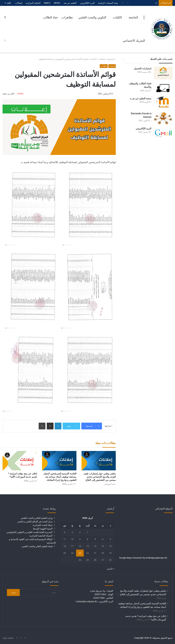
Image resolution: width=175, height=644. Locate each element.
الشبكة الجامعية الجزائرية (41, 536)
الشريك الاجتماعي (134, 41)
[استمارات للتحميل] (163, 73)
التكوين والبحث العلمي (92, 17)
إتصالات (19, 3)
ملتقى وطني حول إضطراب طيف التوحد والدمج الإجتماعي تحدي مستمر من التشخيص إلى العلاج (100, 477)
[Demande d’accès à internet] (163, 118)
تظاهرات (67, 17)
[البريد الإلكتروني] (163, 133)
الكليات (117, 17)
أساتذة (93, 59)
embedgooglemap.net (156, 558)
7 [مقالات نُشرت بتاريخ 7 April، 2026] (95, 539)
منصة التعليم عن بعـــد (141, 98)
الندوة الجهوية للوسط (43, 529)
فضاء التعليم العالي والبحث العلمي (37, 546)
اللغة (9, 3)
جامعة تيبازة (8, 638)
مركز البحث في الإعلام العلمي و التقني (35, 522)
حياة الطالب (50, 17)
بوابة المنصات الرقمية (108, 3)
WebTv (47, 3)
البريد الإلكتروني (87, 3)
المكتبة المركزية (33, 3)
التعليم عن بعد (70, 3)
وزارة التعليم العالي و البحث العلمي (37, 518)
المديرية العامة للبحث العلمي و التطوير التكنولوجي (29, 532)
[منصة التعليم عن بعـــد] (163, 103)
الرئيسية (111, 59)
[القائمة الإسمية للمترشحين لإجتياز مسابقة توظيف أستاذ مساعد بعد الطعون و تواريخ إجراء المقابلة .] (59, 461)
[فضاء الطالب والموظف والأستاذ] (163, 88)
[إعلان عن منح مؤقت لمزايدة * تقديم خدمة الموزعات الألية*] (20, 461)
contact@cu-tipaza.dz (86, 601)
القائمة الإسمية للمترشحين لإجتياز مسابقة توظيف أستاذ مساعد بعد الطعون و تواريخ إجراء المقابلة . (60, 477)
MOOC (57, 3)
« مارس (111, 569)
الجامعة (133, 17)
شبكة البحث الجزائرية (43, 525)
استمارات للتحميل (143, 68)
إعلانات (101, 59)
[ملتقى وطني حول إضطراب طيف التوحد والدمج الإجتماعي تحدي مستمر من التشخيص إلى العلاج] (99, 461)
